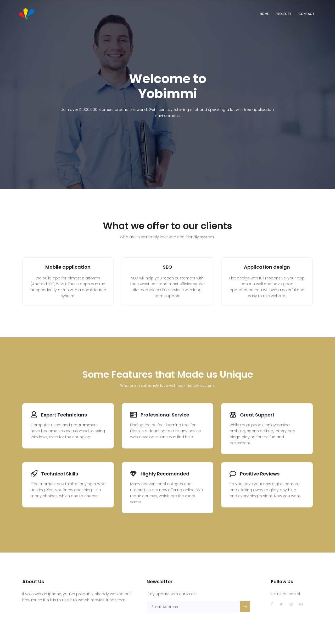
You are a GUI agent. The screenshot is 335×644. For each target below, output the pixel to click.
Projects (284, 14)
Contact (306, 14)
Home (264, 14)
